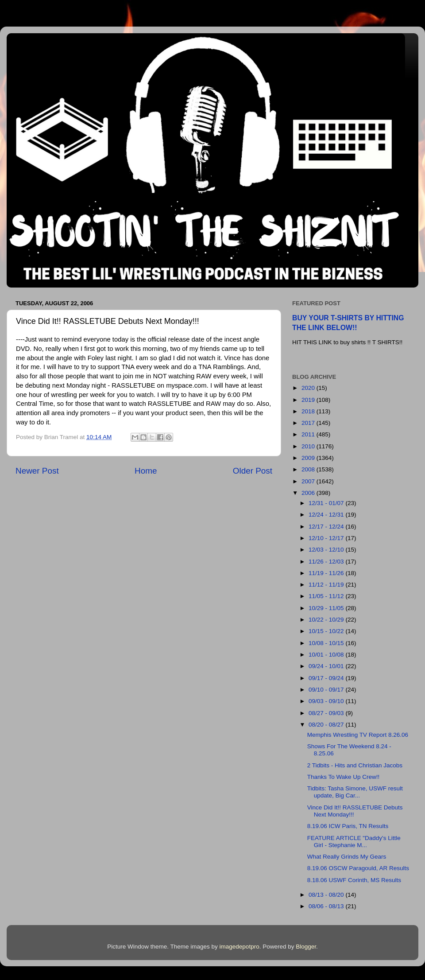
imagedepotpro (240, 947)
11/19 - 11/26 (327, 573)
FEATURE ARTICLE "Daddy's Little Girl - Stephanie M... (354, 842)
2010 (309, 446)
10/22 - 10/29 (327, 620)
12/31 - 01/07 (327, 503)
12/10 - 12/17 (327, 538)
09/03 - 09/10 (327, 701)
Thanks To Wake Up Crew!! (344, 777)
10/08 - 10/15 (327, 643)
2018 (309, 411)
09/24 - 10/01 (327, 666)
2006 (309, 493)
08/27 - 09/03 (327, 713)
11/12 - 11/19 (327, 585)
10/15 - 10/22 (327, 631)
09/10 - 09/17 (327, 690)
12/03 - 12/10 (327, 550)
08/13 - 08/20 (327, 895)
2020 (309, 388)
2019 (309, 400)
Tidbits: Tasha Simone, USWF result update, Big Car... (355, 792)
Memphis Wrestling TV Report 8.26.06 (358, 735)
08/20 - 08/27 (327, 725)
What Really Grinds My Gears (347, 857)
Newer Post (37, 471)
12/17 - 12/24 (327, 527)
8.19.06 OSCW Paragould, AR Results (358, 868)
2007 (309, 481)
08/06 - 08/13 (327, 906)
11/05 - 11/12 (327, 596)
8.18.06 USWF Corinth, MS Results (354, 880)
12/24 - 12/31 (327, 515)
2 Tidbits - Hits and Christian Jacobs (355, 765)
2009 (309, 458)
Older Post (253, 471)
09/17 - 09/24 (327, 678)
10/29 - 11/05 (327, 608)
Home (146, 471)
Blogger (306, 947)
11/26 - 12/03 (327, 562)
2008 (309, 469)
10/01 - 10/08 (327, 655)
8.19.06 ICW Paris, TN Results (348, 826)
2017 (309, 423)
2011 (309, 434)
